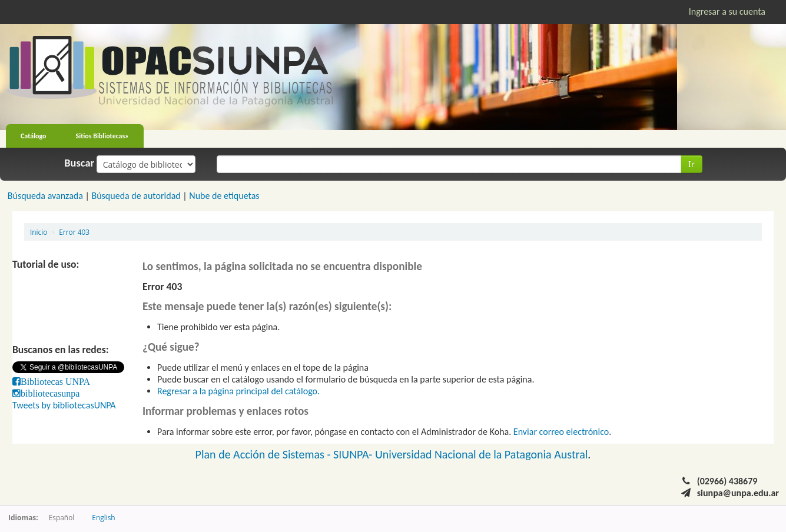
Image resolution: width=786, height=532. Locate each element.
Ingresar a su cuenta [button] (727, 11)
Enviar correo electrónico (561, 432)
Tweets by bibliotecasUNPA (64, 405)
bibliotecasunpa (50, 393)
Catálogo (34, 136)
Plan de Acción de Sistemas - (265, 454)
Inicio (39, 232)
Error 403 (74, 232)
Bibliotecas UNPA (55, 381)
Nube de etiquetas (224, 196)
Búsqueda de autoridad (136, 196)
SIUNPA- (354, 454)
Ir (692, 164)
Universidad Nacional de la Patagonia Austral (481, 454)
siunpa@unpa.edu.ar (738, 493)
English (103, 517)
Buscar (79, 163)
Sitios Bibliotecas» (102, 136)
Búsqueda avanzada (45, 196)
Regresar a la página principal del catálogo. (238, 391)
